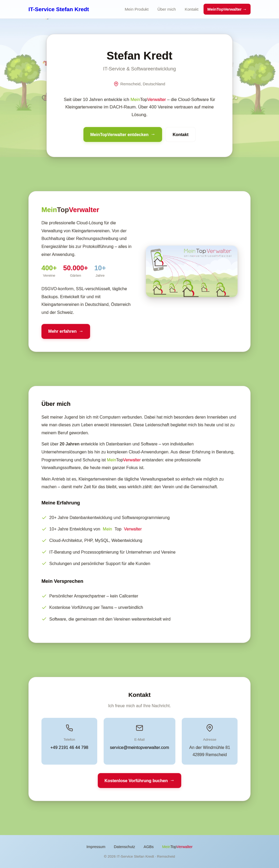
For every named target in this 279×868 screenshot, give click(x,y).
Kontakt (192, 9)
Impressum (96, 847)
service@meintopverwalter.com (140, 747)
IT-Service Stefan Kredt (59, 9)
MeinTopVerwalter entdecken (119, 135)
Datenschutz (125, 847)
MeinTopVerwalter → (227, 9)
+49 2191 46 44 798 (69, 747)
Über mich (166, 9)
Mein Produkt (136, 9)
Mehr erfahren (63, 331)
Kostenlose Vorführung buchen (136, 781)
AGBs (149, 847)
